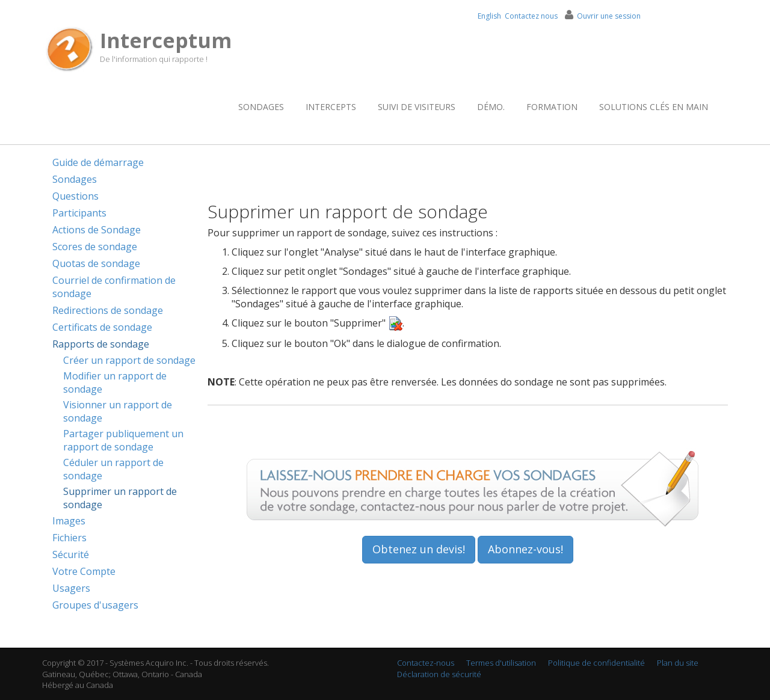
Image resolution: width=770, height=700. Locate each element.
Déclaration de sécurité (439, 674)
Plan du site (678, 663)
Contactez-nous (426, 663)
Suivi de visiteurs (417, 107)
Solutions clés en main (654, 107)
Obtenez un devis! (419, 549)
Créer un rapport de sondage (129, 360)
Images (69, 521)
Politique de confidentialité (596, 663)
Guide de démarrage (98, 162)
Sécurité (71, 554)
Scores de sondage (95, 247)
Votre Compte (84, 571)
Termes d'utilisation (501, 663)
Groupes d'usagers (95, 605)
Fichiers (69, 538)
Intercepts (331, 107)
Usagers (71, 588)
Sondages (261, 107)
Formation (552, 107)
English (489, 16)
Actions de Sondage (97, 230)
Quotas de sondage (96, 263)
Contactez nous (531, 16)
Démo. (491, 107)
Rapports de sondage (101, 344)
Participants (79, 213)
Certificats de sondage (102, 327)
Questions (75, 196)
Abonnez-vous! (525, 549)
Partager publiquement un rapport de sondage (123, 440)
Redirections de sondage (108, 310)
